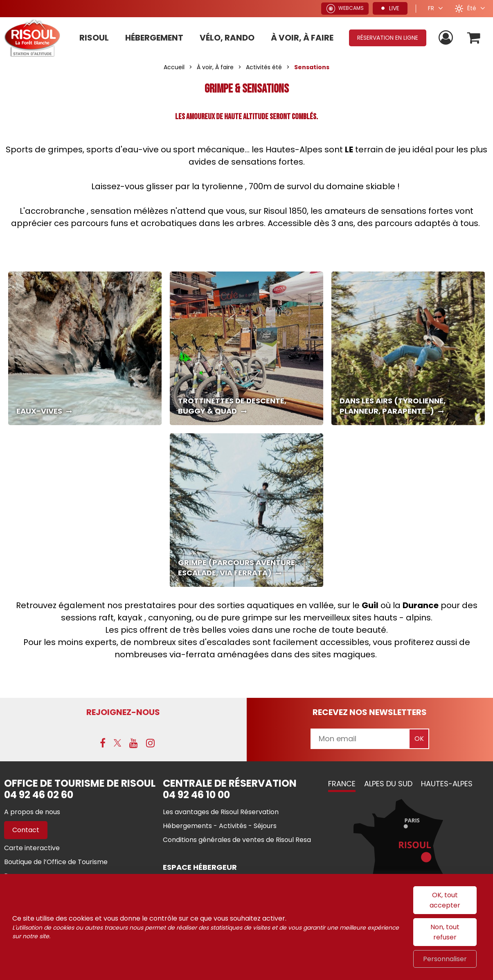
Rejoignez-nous (123, 712)
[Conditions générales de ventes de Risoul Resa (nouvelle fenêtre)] (237, 840)
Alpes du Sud (388, 784)
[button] (474, 38)
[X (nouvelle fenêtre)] (117, 743)
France (342, 784)
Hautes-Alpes (447, 784)
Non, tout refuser (445, 932)
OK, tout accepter (445, 900)
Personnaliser (445, 959)
